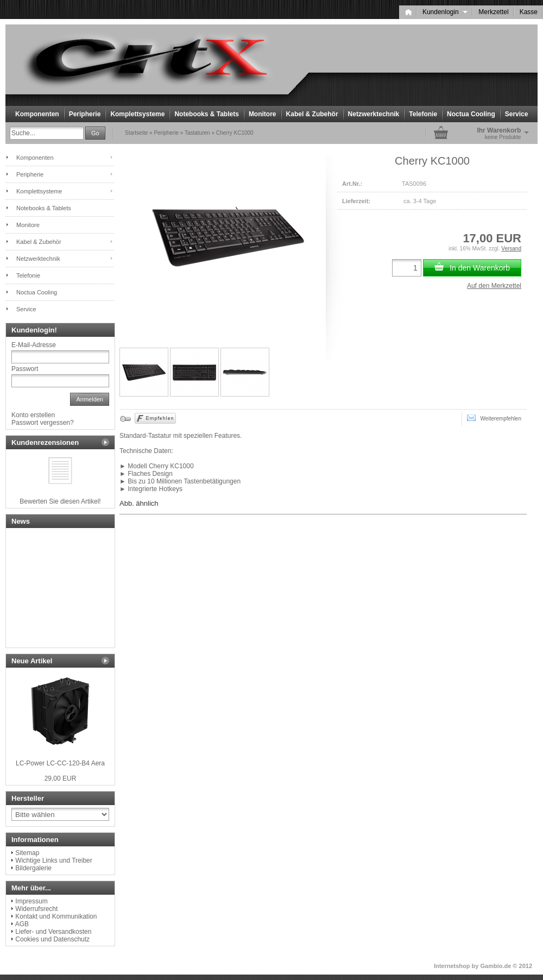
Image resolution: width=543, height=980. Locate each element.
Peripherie (85, 114)
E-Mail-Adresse (34, 345)
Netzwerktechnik (374, 114)
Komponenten (37, 114)
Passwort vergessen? (43, 423)
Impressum (31, 901)
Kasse (529, 12)
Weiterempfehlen (494, 418)
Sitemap (27, 853)
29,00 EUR (61, 778)
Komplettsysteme (137, 114)
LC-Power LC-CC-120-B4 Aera (60, 763)
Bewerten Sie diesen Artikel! (60, 501)
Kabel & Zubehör (312, 114)
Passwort (25, 369)
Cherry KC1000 (235, 133)
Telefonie (423, 114)
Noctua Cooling (471, 114)
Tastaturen (197, 133)
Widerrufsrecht (36, 909)
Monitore (263, 114)
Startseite (136, 133)
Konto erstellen (33, 415)
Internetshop (452, 966)
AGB (22, 924)
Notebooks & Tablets (206, 114)
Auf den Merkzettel (494, 286)
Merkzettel (493, 12)
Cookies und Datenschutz (52, 939)
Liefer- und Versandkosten (53, 932)
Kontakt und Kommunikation (56, 916)
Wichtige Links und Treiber (53, 860)
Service (517, 114)
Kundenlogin (445, 12)
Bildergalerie (33, 868)
